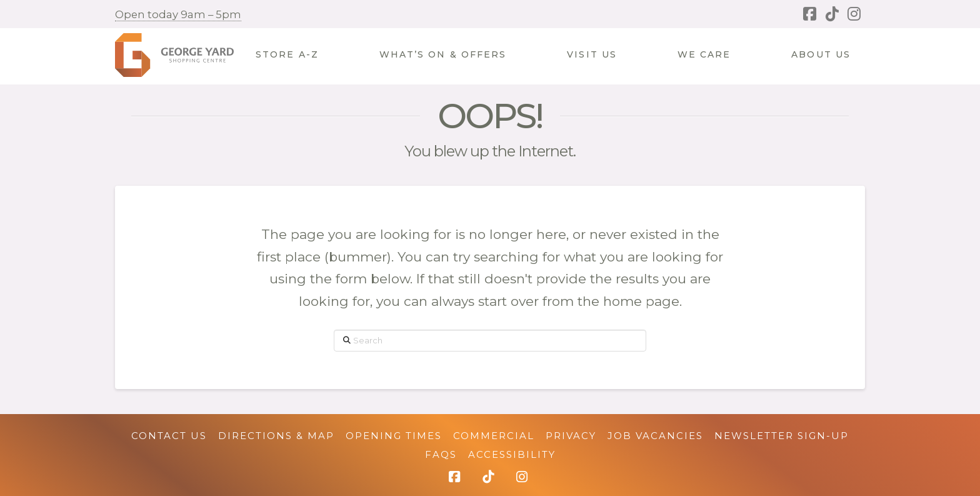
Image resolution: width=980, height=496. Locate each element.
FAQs (441, 454)
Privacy (571, 436)
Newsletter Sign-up (782, 436)
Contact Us (169, 436)
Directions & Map (276, 436)
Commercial (494, 436)
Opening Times (394, 436)
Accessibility (512, 454)
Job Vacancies (655, 436)
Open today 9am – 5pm (178, 14)
